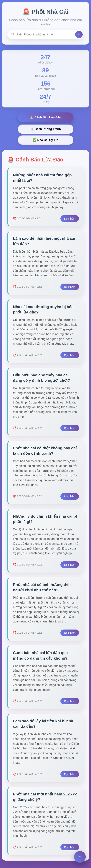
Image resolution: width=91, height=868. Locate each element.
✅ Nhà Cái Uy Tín (45, 140)
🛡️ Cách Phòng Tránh (46, 129)
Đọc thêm (70, 219)
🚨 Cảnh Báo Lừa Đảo (45, 117)
